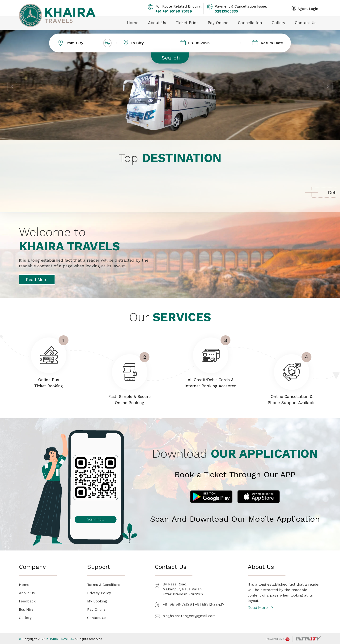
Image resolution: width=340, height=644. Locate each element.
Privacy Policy (99, 593)
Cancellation (250, 23)
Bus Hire (26, 610)
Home (133, 23)
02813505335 (226, 11)
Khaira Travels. (60, 639)
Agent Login (308, 9)
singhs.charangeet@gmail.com (189, 616)
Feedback (27, 601)
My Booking (97, 601)
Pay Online (218, 23)
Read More (37, 279)
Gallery (278, 23)
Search (171, 58)
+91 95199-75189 (177, 604)
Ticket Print (187, 23)
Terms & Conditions (104, 585)
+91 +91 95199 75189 (174, 11)
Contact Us (306, 23)
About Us (157, 23)
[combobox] (86, 43)
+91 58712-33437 (210, 604)
